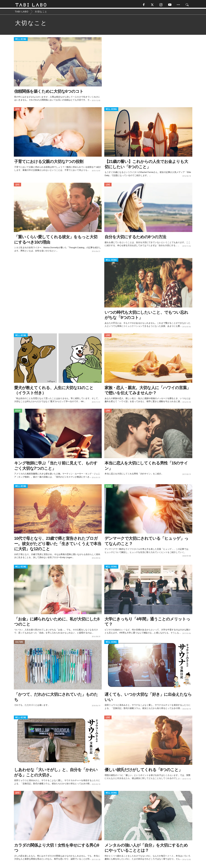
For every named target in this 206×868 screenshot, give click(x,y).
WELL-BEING (21, 40)
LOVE (17, 110)
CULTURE (19, 643)
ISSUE (18, 412)
